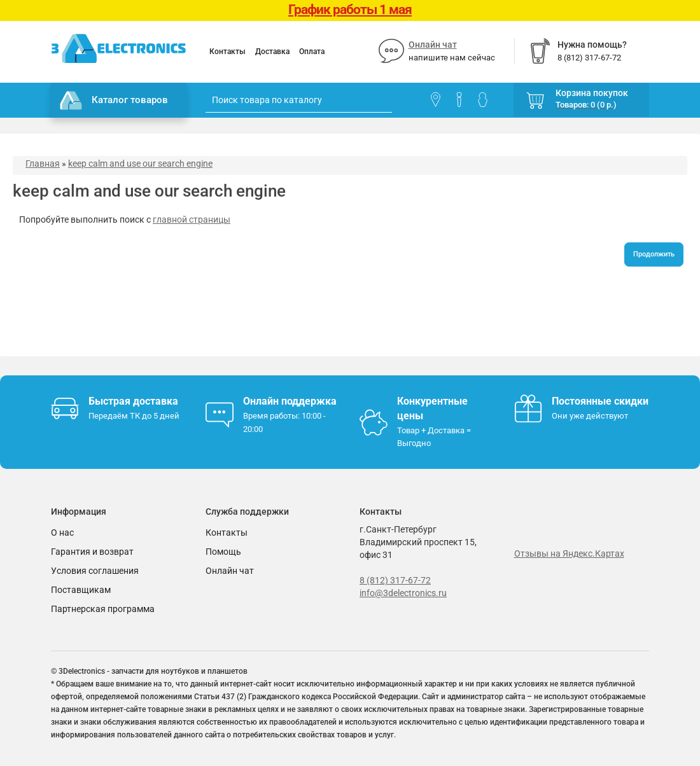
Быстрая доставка (133, 401)
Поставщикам (81, 590)
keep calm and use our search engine (140, 164)
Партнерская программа (103, 609)
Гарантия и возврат (92, 552)
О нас (62, 533)
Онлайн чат (433, 45)
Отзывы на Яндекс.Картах (569, 554)
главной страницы (192, 219)
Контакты (227, 52)
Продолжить (654, 254)
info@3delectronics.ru (403, 593)
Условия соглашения (95, 571)
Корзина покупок (592, 93)
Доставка (272, 52)
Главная (43, 164)
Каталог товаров (114, 101)
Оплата (312, 52)
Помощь (223, 552)
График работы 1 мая (350, 10)
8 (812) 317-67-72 (395, 580)
